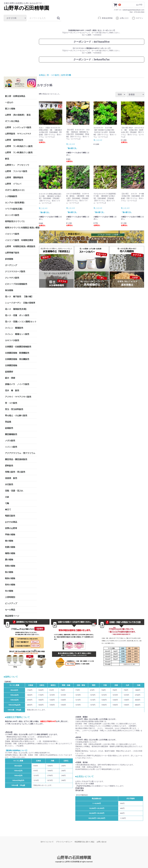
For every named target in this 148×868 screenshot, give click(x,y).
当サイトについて (47, 842)
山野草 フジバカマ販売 (16, 171)
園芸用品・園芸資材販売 (16, 459)
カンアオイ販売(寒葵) (15, 203)
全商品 (42, 75)
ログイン (137, 18)
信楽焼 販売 (11, 478)
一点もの (9, 102)
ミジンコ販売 (11, 447)
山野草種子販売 (12, 253)
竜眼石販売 (10, 516)
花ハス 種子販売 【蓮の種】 (19, 297)
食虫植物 (9, 290)
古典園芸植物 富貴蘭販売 (17, 353)
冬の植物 (9, 591)
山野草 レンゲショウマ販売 (18, 127)
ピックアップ (11, 603)
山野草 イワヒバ (13, 184)
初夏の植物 (10, 547)
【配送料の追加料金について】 (16, 750)
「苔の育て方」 (72, 148)
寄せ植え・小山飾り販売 (16, 416)
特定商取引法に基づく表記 (84, 842)
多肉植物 (9, 259)
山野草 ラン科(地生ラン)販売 (19, 146)
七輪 (7, 503)
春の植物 (9, 541)
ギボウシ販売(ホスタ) (15, 190)
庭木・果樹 (10, 378)
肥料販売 (9, 466)
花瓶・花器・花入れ (14, 491)
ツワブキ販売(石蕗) (14, 209)
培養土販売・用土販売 (15, 472)
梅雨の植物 (10, 553)
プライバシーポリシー (64, 842)
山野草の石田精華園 (26, 8)
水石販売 (9, 484)
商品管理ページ (12, 616)
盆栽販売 (9, 428)
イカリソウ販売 (12, 234)
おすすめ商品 (11, 522)
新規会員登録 (105, 18)
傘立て (8, 509)
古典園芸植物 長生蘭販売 (17, 359)
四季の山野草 (11, 528)
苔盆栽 (8, 422)
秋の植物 (9, 572)
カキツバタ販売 (12, 340)
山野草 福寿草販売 (14, 140)
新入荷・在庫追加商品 (15, 96)
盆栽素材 (9, 372)
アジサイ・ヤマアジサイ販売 (18, 397)
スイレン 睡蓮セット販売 (17, 334)
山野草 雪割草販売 (14, 178)
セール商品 (10, 610)
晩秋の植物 (10, 578)
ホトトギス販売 (12, 215)
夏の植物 (9, 560)
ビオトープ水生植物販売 (16, 284)
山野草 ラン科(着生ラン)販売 (19, 152)
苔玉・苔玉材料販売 (14, 409)
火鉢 (7, 497)
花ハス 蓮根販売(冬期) (16, 309)
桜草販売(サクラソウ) (15, 221)
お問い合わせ (102, 842)
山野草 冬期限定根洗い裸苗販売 (20, 246)
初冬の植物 (10, 585)
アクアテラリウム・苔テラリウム (20, 453)
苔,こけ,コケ (71, 144)
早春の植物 (10, 535)
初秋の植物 (10, 566)
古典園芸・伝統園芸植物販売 (18, 347)
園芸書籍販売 (11, 434)
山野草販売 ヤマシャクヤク (18, 134)
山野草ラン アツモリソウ (17, 165)
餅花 (7, 159)
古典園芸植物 (11, 365)
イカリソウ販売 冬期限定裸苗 (19, 240)
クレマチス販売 (12, 278)
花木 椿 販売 (12, 390)
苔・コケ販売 (11, 403)
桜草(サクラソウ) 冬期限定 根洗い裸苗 (21, 228)
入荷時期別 (10, 597)
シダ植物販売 (11, 196)
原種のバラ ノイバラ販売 (17, 384)
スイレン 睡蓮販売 (14, 328)
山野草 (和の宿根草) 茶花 (18, 115)
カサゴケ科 (66, 75)
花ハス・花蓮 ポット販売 (17, 315)
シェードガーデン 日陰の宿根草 (20, 303)
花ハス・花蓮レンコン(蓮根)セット (21, 322)
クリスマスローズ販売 (15, 271)
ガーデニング (12, 265)
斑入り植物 (10, 109)
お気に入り (122, 18)
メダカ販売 (10, 441)
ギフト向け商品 (12, 121)
